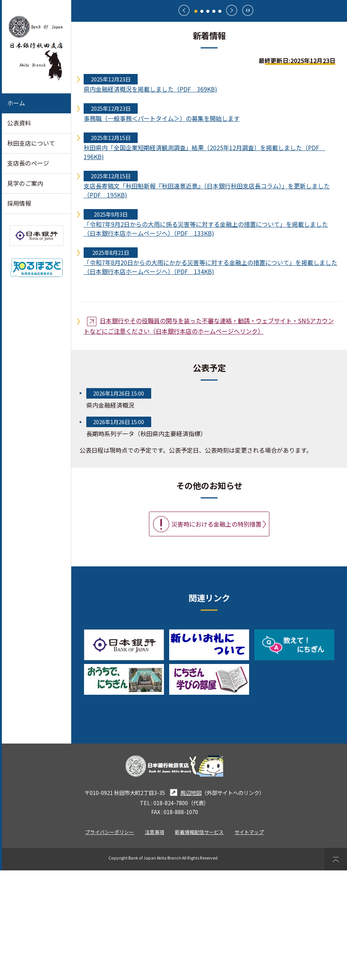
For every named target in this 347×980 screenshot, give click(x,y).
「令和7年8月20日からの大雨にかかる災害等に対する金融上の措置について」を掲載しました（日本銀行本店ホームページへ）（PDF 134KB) (210, 376)
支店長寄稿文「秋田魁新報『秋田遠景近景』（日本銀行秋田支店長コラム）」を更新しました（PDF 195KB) (207, 300)
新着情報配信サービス (199, 942)
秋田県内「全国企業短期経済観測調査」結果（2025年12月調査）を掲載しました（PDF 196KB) (204, 262)
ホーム (16, 103)
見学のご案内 (25, 183)
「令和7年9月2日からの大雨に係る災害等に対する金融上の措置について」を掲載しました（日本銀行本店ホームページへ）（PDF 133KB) (206, 338)
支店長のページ (28, 163)
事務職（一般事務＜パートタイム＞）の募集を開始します (162, 228)
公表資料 (19, 123)
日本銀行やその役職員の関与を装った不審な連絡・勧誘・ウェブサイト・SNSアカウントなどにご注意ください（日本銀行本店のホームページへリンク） (209, 435)
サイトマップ (249, 942)
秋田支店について (31, 143)
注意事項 (155, 942)
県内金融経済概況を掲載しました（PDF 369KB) (150, 199)
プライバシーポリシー (110, 942)
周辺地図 (185, 902)
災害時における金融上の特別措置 (217, 634)
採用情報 (19, 203)
